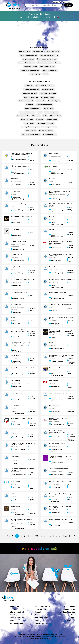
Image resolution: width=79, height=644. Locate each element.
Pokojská (52, 217)
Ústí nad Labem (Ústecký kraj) (29, 55)
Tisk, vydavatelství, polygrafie (45, 123)
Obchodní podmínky (68, 612)
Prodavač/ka (53, 267)
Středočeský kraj (38, 52)
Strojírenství (40, 120)
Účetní (51, 343)
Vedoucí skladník (54, 406)
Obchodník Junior (16, 507)
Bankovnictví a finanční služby (45, 86)
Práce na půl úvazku (42, 615)
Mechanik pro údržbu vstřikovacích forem (61, 519)
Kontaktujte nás (70, 609)
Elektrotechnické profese (30, 93)
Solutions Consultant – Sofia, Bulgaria (60, 393)
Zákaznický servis (31, 131)
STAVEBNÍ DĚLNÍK (55, 229)
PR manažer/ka (54, 153)
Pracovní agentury (42, 623)
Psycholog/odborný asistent (18, 242)
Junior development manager (19, 204)
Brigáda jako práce (17, 615)
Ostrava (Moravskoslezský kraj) (30, 70)
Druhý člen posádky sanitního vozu (20, 267)
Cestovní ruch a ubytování (32, 90)
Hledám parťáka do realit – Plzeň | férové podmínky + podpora (61, 242)
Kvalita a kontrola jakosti (26, 101)
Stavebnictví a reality (27, 120)
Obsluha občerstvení (16, 355)
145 (55, 536)
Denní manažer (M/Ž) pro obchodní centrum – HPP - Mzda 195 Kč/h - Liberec (23, 444)
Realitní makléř (54, 380)
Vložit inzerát (67, 2)
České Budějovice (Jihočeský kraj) (47, 59)
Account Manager (16, 481)
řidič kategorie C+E (16, 179)
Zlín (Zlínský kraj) (35, 74)
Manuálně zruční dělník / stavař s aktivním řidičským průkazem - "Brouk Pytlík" (61, 432)
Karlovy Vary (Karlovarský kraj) (49, 55)
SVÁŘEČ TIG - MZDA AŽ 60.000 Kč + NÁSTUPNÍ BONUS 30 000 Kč (21, 154)
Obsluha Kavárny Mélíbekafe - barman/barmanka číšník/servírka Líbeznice (23, 331)
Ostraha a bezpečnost (52, 112)
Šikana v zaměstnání (18, 612)
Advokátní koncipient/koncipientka (59, 469)
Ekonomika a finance (48, 90)
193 (65, 536)
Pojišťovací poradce (16, 494)
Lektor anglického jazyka (18, 393)
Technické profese (52, 120)
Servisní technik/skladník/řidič (58, 292)
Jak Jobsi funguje (69, 607)
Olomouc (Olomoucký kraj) (50, 70)
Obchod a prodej (48, 108)
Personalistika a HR (23, 116)
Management (30, 105)
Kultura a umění (40, 101)
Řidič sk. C (52, 179)
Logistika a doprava (54, 101)
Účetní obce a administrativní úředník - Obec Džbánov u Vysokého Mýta (62, 356)
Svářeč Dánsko (15, 456)
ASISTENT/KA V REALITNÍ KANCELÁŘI (61, 305)
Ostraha (13, 317)
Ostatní (40, 112)
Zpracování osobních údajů (46, 639)
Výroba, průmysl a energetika (31, 127)
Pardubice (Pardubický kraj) (27, 63)
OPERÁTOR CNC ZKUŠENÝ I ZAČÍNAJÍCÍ (62, 481)
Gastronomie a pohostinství (48, 93)
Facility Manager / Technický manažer (21, 418)
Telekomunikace (29, 123)
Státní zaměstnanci (55, 116)
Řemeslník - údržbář (16, 254)
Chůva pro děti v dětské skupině (20, 166)
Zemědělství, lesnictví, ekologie (31, 134)
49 (36, 536)
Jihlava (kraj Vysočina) (30, 67)
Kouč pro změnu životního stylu (19, 292)
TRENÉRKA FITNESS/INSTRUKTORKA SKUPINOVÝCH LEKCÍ (61, 457)
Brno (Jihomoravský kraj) (47, 67)
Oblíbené (57, 2)
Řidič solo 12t (53, 166)
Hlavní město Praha (24, 52)
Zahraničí (46, 74)
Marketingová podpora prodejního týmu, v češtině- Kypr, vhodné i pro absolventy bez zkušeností (61, 331)
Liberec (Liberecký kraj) (53, 52)
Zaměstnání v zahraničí (50, 134)
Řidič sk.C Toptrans (16, 191)
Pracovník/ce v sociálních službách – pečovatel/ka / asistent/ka (21, 343)
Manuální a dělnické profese (44, 105)
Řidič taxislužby (15, 229)
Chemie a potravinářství (31, 97)
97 (45, 536)
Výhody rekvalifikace (42, 607)
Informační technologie (48, 97)
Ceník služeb (71, 620)
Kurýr (12, 431)
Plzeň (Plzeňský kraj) (28, 59)
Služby (45, 116)
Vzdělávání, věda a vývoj (49, 127)
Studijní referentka (16, 305)
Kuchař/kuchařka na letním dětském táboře (23, 280)
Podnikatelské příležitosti (28, 112)
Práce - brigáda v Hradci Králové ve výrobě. (62, 494)
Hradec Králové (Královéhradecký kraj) (49, 63)
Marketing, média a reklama (33, 108)
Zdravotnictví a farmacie (46, 131)
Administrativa (29, 86)
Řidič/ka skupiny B (55, 368)
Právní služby (36, 116)
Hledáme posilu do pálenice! (57, 443)
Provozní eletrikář (16, 380)
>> (74, 536)
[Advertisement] (40, 32)
